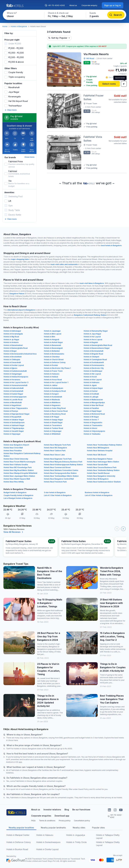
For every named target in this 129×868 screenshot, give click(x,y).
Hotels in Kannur (91, 391)
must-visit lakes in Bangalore (92, 283)
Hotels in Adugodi (51, 339)
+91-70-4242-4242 (55, 5)
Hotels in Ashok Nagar (53, 342)
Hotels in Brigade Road (93, 354)
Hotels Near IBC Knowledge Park (18, 467)
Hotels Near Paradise (13, 451)
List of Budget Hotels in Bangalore (18, 498)
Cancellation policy (82, 821)
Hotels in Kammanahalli (13, 391)
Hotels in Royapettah (12, 417)
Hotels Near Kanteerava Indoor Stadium (104, 482)
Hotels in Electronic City (94, 368)
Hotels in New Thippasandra (16, 408)
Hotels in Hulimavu (91, 382)
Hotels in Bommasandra (54, 354)
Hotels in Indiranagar (12, 331)
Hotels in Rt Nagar (91, 417)
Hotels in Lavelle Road (13, 400)
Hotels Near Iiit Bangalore (98, 479)
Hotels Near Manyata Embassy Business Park (63, 462)
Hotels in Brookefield (13, 357)
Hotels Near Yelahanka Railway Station (103, 470)
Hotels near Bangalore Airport (16, 445)
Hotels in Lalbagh (91, 397)
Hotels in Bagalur (91, 342)
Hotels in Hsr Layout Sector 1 (56, 382)
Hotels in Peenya (11, 411)
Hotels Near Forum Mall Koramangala (19, 462)
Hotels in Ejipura (10, 368)
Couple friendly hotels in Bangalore (18, 495)
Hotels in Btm (49, 337)
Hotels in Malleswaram (93, 400)
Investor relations (52, 810)
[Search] (116, 15)
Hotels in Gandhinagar (93, 371)
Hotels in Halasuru (52, 374)
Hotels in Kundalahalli (53, 397)
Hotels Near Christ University (16, 459)
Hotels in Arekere (11, 342)
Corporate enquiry (89, 5)
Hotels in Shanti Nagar (53, 422)
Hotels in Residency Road (55, 414)
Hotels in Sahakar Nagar (14, 420)
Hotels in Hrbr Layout (93, 380)
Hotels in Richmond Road (94, 414)
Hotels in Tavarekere (53, 425)
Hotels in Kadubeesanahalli (15, 371)
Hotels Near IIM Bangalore (98, 448)
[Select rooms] (109, 84)
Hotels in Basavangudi (53, 348)
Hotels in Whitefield (52, 434)
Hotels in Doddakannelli (94, 362)
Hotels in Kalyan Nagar (93, 388)
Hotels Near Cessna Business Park (102, 467)
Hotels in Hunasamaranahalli (15, 385)
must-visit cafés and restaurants (64, 264)
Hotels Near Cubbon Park (55, 451)
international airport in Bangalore (21, 310)
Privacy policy (65, 821)
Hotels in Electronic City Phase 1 (57, 368)
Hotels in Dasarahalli (12, 362)
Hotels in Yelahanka (92, 434)
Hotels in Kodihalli (91, 394)
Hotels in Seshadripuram (14, 422)
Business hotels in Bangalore (97, 492)
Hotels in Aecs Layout (93, 339)
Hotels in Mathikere (52, 402)
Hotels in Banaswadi (52, 345)
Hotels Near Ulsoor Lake (54, 455)
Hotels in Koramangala (13, 334)
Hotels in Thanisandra (93, 425)
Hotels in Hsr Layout (92, 337)
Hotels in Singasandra (93, 422)
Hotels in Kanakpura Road (55, 391)
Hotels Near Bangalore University (101, 476)
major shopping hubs (20, 259)
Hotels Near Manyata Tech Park (57, 445)
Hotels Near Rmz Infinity (14, 482)
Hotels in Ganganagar (13, 374)
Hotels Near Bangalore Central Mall (59, 479)
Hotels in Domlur (51, 365)
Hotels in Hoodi (90, 377)
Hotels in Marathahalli (13, 402)
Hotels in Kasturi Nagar (13, 394)
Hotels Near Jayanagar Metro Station (19, 476)
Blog (67, 810)
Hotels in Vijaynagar (12, 434)
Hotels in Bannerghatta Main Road (98, 345)
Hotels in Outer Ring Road (55, 408)
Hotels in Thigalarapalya (14, 428)
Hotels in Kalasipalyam (53, 388)
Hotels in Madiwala (52, 400)
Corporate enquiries (41, 816)
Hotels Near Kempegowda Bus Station (60, 473)
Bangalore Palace (17, 294)
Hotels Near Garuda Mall (97, 465)
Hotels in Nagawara (52, 405)
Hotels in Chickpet (91, 357)
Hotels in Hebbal (51, 377)
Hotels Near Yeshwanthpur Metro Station (61, 476)
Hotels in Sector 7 (91, 420)
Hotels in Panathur (91, 408)
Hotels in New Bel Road (94, 405)
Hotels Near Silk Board (97, 455)
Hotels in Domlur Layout (14, 365)
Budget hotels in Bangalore (15, 492)
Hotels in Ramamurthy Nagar (96, 331)
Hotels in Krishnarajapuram (15, 397)
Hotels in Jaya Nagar (92, 334)
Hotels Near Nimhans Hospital (100, 451)
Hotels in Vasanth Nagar (14, 431)
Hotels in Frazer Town (53, 371)
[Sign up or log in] (113, 5)
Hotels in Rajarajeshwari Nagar (17, 414)
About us (73, 5)
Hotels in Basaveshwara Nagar (97, 348)
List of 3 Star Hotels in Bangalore (99, 495)
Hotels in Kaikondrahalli (14, 388)
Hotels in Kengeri (51, 394)
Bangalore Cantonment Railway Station (90, 315)
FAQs (33, 821)
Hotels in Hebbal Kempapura (16, 377)
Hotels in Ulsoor (90, 428)
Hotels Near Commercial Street (57, 467)
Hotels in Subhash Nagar (14, 425)
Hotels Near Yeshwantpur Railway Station (104, 445)
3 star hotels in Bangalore (55, 492)
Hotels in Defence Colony (55, 362)
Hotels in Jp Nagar (11, 339)
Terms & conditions (47, 821)
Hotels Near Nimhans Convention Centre (61, 470)
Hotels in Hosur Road (53, 380)
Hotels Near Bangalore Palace (100, 459)
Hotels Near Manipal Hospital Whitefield (20, 473)
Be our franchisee (81, 810)
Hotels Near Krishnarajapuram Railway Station (63, 465)
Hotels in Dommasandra (94, 365)
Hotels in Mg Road (11, 337)
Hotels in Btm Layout (53, 334)
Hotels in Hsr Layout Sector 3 (16, 382)
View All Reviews (14, 532)
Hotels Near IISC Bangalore (55, 448)
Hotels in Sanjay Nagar (53, 420)
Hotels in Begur (10, 351)
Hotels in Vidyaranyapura (94, 431)
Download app (62, 816)
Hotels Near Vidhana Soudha (16, 465)
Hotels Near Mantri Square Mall (17, 479)
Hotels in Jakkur (51, 385)
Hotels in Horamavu (12, 380)
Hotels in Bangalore (19, 26)
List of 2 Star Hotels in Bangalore (58, 495)
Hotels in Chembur (52, 357)
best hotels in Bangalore (111, 245)
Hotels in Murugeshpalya (94, 402)
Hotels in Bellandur (52, 351)
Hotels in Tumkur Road (53, 428)
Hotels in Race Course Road (56, 411)
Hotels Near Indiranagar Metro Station (103, 462)
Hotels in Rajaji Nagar (93, 411)
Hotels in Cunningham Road (95, 360)
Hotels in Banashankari (13, 345)
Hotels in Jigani (90, 385)
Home (5, 26)
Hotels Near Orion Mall (13, 448)
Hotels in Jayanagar (52, 331)
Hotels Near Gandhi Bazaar (98, 473)
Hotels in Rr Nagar (52, 417)
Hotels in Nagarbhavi (12, 405)
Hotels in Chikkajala (12, 360)
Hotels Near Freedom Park (55, 482)
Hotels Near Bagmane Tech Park (58, 459)
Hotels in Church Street (54, 360)
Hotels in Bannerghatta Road (16, 348)
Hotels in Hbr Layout (92, 374)
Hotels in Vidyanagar (53, 431)
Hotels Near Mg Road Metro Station (19, 470)
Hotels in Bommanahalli (93, 351)
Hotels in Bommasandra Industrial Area (20, 354)
